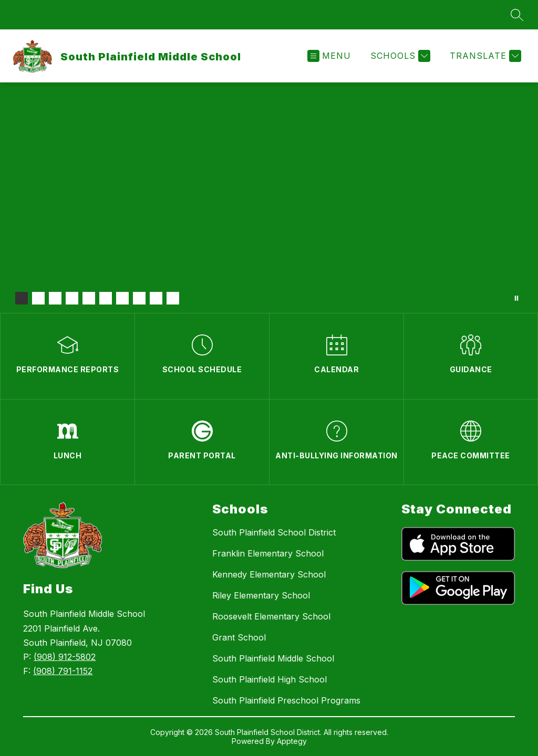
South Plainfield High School (270, 679)
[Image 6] (106, 298)
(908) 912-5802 (65, 657)
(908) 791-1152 (63, 671)
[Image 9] (156, 298)
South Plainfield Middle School (273, 658)
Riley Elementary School (261, 595)
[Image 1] (22, 298)
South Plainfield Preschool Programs (286, 700)
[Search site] (517, 15)
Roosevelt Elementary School (271, 616)
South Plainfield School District (274, 532)
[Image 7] (122, 298)
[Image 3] (55, 298)
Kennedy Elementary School (269, 574)
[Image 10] (173, 298)
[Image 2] (38, 298)
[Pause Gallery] (516, 298)
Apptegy (292, 741)
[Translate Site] (484, 56)
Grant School (239, 637)
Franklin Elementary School (268, 553)
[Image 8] (139, 298)
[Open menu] (329, 56)
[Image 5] (89, 298)
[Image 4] (72, 298)
